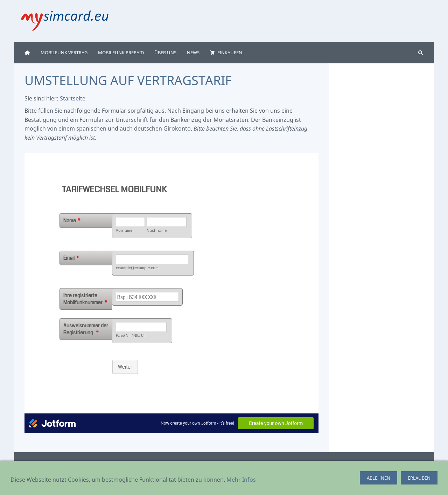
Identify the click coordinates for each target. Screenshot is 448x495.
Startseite (73, 98)
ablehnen (379, 478)
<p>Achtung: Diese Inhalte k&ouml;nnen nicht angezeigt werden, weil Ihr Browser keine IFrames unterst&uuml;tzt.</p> (171, 293)
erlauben (419, 478)
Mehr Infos (241, 480)
